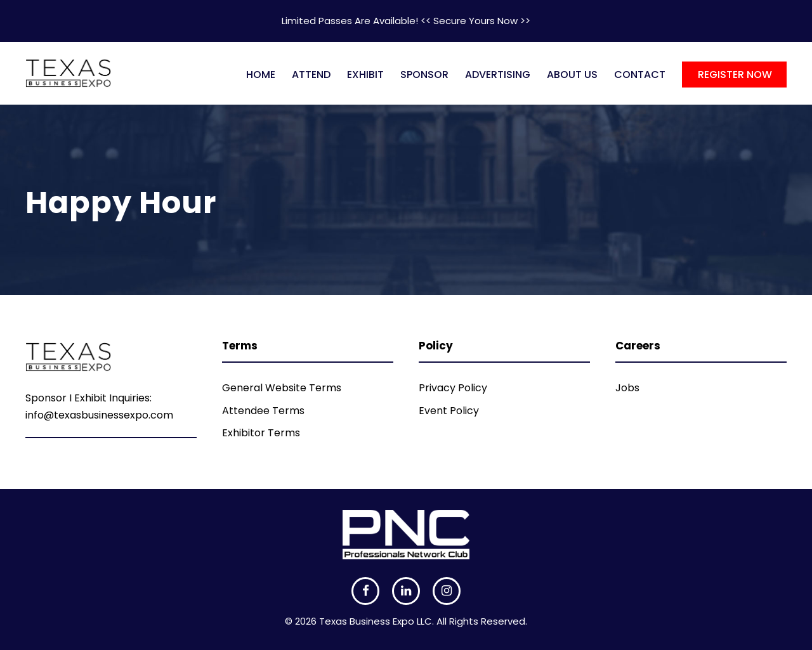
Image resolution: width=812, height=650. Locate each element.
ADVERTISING (498, 75)
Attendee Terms (263, 411)
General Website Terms (282, 388)
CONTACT (640, 75)
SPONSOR (424, 75)
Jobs (627, 388)
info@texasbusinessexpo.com (99, 415)
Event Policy (449, 411)
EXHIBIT (365, 75)
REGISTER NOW (735, 75)
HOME (261, 75)
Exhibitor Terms (261, 433)
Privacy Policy (453, 388)
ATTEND (311, 75)
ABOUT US (572, 75)
